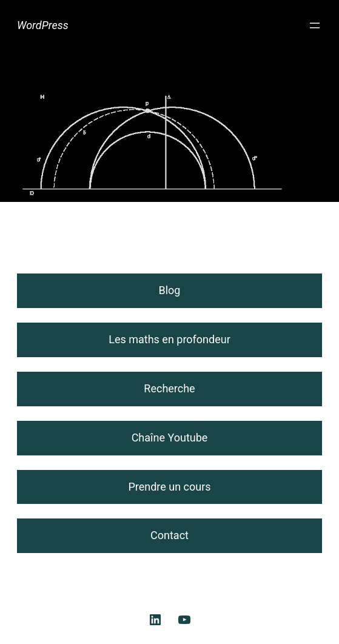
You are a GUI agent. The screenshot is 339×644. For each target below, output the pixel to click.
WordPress (43, 25)
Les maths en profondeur (169, 339)
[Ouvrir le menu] (315, 25)
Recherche (169, 388)
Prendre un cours (169, 487)
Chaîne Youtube (170, 438)
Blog (170, 290)
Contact (169, 535)
